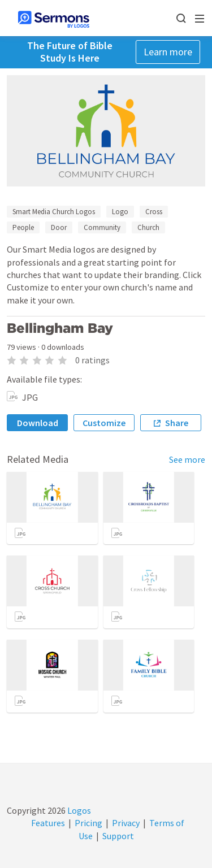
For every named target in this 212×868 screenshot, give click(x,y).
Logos (78, 810)
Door (59, 227)
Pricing (88, 823)
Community (102, 227)
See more (187, 459)
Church (148, 227)
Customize (104, 423)
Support (118, 836)
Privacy (126, 823)
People (23, 227)
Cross (154, 212)
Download (38, 423)
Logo (120, 212)
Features (48, 823)
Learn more (168, 52)
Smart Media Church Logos (54, 212)
